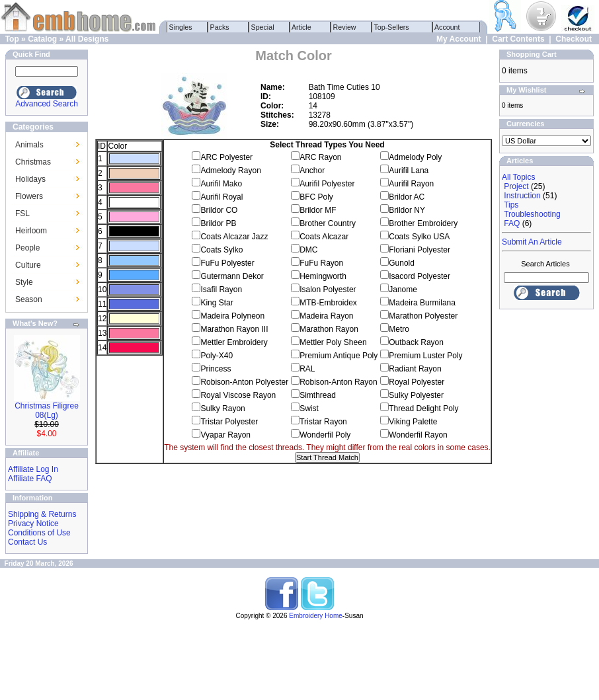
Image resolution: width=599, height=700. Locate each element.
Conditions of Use (39, 533)
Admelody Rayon (230, 171)
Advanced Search (47, 104)
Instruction (522, 196)
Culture (28, 265)
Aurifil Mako (221, 184)
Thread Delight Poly (423, 408)
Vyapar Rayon (225, 435)
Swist (309, 408)
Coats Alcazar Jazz (234, 237)
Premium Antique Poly (339, 356)
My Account (459, 39)
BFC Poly (316, 197)
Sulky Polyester (416, 395)
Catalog (42, 39)
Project (516, 186)
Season (29, 299)
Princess (216, 369)
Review (345, 27)
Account (448, 27)
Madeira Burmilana (422, 303)
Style (24, 282)
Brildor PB (218, 223)
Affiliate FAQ (30, 479)
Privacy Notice (33, 524)
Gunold (402, 263)
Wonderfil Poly (325, 435)
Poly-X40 (217, 356)
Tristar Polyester (229, 422)
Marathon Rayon (329, 329)
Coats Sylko (221, 250)
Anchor (312, 171)
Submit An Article (532, 242)
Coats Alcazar (324, 237)
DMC (308, 250)
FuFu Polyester (227, 263)
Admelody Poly (415, 157)
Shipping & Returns (42, 514)
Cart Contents (518, 39)
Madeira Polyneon (232, 316)
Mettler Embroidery (234, 342)
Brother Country (328, 223)
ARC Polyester (226, 157)
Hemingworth (323, 276)
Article (302, 27)
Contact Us (27, 542)
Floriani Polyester (419, 250)
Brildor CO (219, 210)
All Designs (87, 39)
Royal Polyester (417, 382)
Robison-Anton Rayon (338, 382)
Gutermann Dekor (232, 276)
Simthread (318, 395)
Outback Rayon (416, 342)
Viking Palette (413, 422)
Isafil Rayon (221, 290)
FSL (22, 214)
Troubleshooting (532, 214)
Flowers (29, 196)
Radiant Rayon (415, 369)
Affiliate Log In (33, 469)
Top (12, 39)
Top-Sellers (392, 27)
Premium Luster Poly (425, 356)
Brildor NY (407, 210)
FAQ (512, 223)
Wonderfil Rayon (418, 435)
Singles (181, 27)
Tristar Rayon (323, 422)
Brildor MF (318, 210)
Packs (220, 27)
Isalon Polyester (328, 290)
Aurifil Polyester (327, 184)
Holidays (30, 179)
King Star (217, 303)
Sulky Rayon (222, 408)
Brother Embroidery (423, 223)
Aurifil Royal (221, 197)
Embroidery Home (316, 616)
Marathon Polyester (423, 316)
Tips (511, 205)
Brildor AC (407, 197)
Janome (403, 290)
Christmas (33, 162)
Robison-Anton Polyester (244, 382)
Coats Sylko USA (419, 237)
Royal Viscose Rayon (238, 395)
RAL (307, 369)
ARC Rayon (320, 157)
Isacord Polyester (419, 276)
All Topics (518, 177)
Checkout (574, 39)
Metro (399, 329)
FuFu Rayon (321, 263)
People (27, 248)
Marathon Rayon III (234, 329)
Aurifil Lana (409, 171)
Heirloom (31, 231)
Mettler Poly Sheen (333, 342)
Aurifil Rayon (411, 184)
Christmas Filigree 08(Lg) (47, 410)
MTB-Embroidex (328, 303)
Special (263, 27)
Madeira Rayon (326, 316)
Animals (29, 145)
